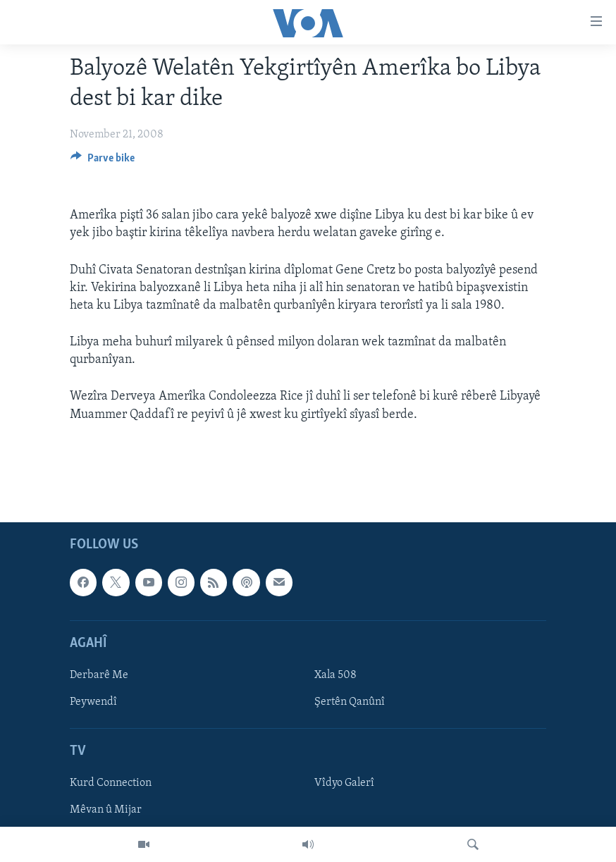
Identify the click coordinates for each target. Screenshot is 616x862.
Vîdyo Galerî (344, 783)
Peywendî (93, 702)
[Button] (103, 161)
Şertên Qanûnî (350, 702)
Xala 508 (335, 675)
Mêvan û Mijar (106, 810)
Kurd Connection (111, 783)
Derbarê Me (99, 675)
